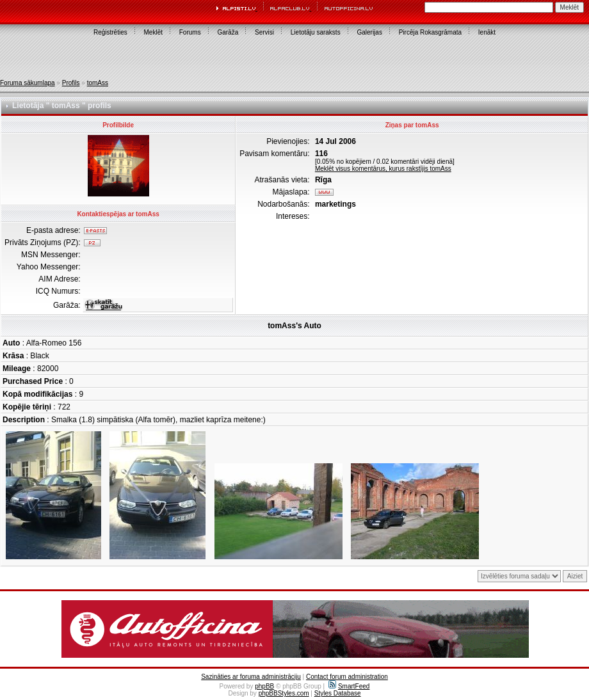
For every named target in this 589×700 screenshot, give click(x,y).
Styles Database (338, 693)
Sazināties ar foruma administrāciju (251, 677)
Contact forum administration (347, 677)
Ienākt (487, 32)
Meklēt (153, 32)
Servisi (264, 32)
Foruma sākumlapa (28, 83)
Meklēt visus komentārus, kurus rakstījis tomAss (383, 169)
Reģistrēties (110, 32)
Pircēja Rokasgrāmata (430, 32)
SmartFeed (349, 686)
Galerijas (369, 32)
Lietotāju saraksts (316, 32)
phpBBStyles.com (284, 693)
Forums (190, 32)
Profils (71, 83)
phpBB (264, 686)
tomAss (98, 83)
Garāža (228, 32)
